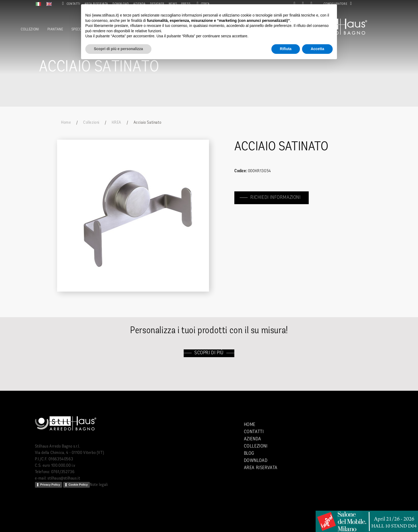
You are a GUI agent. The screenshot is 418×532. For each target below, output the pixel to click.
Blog (249, 454)
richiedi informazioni (276, 198)
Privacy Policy (50, 485)
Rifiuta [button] (286, 49)
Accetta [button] (317, 49)
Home (66, 123)
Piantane (55, 29)
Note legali (99, 485)
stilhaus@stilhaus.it (64, 478)
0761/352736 (63, 472)
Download (256, 461)
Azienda (253, 439)
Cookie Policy (78, 485)
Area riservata (261, 468)
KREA (116, 123)
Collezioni (30, 29)
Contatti (70, 4)
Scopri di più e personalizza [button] (118, 49)
